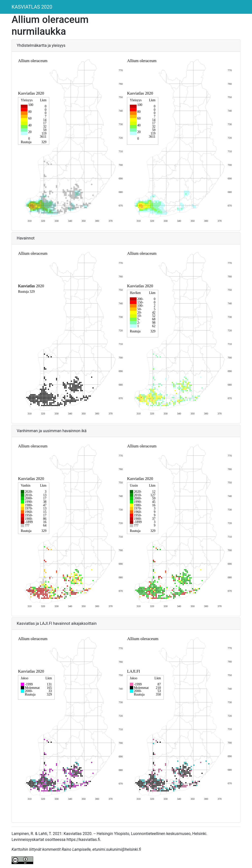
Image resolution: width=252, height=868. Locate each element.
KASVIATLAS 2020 (32, 7)
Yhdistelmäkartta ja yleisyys (41, 45)
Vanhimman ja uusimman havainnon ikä (52, 431)
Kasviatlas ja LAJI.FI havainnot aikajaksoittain (57, 623)
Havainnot (26, 238)
